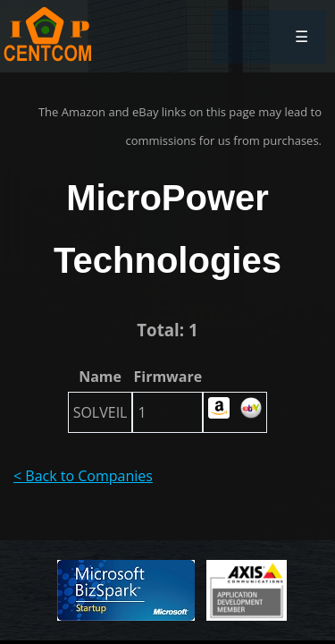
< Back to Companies (83, 476)
